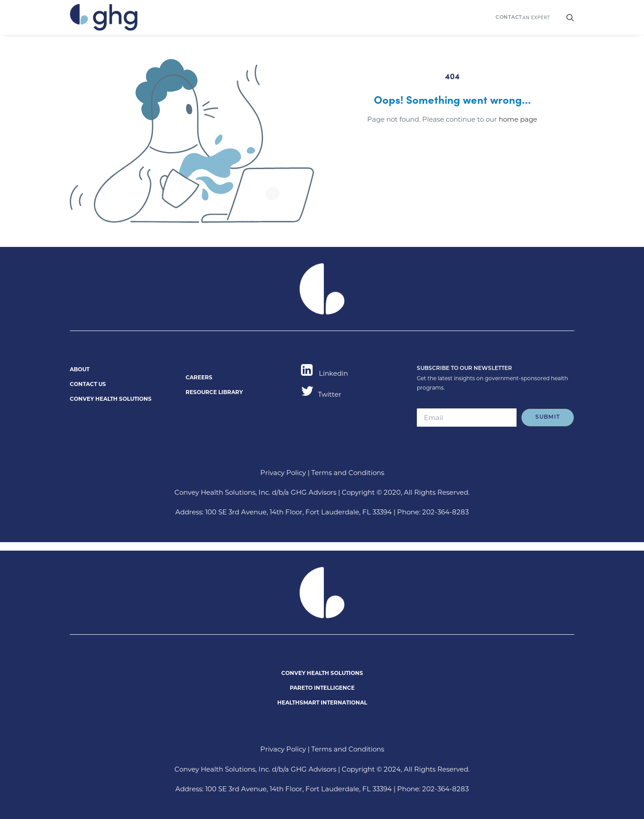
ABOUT (80, 369)
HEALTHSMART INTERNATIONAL (322, 702)
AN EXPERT (523, 18)
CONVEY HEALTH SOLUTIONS (111, 399)
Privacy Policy (283, 473)
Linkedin (324, 373)
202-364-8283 (445, 512)
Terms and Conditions (348, 473)
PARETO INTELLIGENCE (322, 688)
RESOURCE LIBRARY (214, 392)
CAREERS (199, 377)
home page (518, 119)
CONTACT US (88, 384)
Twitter (321, 394)
